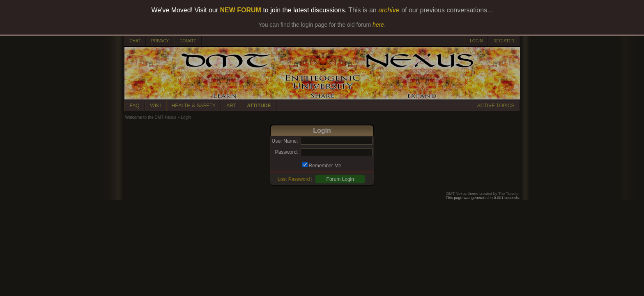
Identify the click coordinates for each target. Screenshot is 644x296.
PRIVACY (160, 41)
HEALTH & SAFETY (194, 106)
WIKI (156, 106)
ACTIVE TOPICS (496, 106)
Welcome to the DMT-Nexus (151, 117)
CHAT (135, 41)
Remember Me (325, 166)
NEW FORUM (241, 10)
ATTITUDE (259, 106)
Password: (286, 152)
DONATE (188, 41)
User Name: (285, 141)
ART (231, 106)
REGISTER (504, 41)
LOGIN (476, 41)
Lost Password (294, 179)
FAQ (135, 106)
